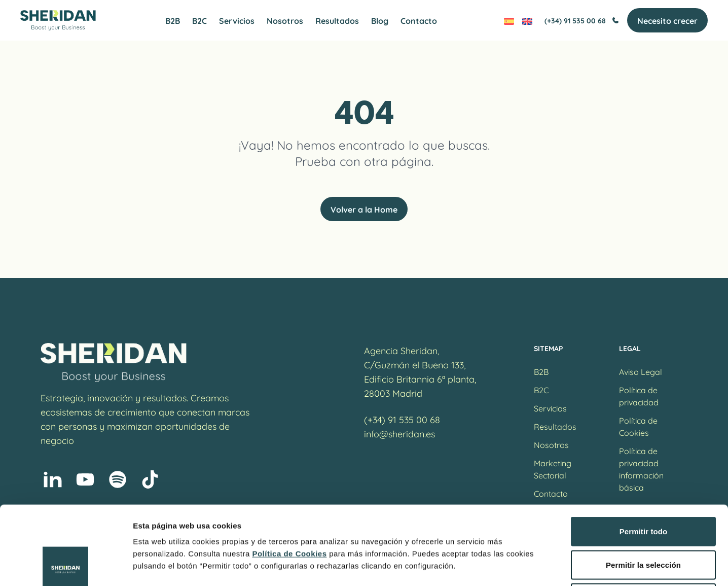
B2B (173, 20)
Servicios (237, 20)
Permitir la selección (643, 486)
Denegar (644, 519)
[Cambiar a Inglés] (527, 20)
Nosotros (285, 20)
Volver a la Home (364, 209)
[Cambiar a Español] (509, 20)
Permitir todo (644, 453)
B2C (199, 20)
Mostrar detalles (549, 566)
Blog (380, 20)
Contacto (419, 20)
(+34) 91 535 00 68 (582, 20)
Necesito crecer (667, 20)
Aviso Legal (641, 371)
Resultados (337, 20)
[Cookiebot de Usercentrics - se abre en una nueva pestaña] (66, 566)
